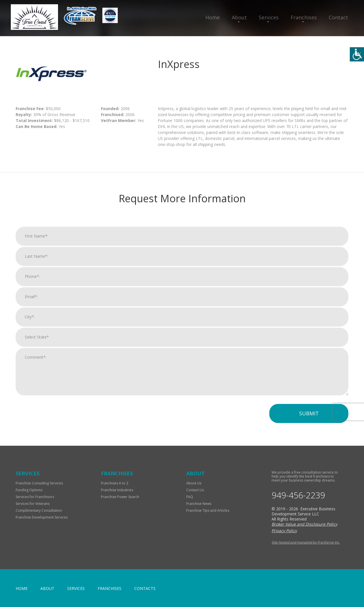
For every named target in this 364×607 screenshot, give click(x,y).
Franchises (304, 17)
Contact (338, 17)
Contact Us (195, 490)
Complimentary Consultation (39, 510)
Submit (309, 420)
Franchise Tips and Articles (208, 510)
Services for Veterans (33, 504)
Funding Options (29, 490)
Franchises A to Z (115, 483)
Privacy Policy (284, 531)
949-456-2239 (298, 495)
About (239, 17)
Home (213, 17)
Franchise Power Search (120, 497)
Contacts (145, 588)
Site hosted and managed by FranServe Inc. (306, 542)
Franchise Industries (117, 490)
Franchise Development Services (42, 517)
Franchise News (199, 504)
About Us (194, 483)
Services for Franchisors (35, 497)
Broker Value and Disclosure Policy (304, 524)
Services (269, 17)
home (22, 588)
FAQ (190, 497)
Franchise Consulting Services (39, 483)
